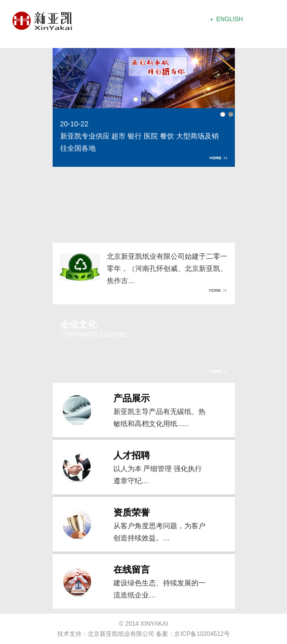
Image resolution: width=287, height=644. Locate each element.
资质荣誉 (132, 513)
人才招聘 (132, 455)
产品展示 (132, 398)
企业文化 (78, 325)
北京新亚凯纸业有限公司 (121, 634)
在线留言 (132, 570)
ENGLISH (230, 19)
